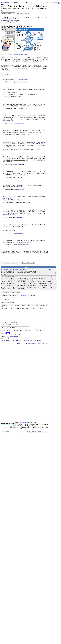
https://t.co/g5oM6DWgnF (35, 132)
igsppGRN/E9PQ (26, 13)
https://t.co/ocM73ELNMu (19, 160)
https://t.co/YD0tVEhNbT (9, 231)
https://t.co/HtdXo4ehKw (20, 175)
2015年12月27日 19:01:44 (8, 277)
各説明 (42, 308)
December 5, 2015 (19, 178)
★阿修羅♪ (3, 3)
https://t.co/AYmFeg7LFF (38, 144)
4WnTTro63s (17, 277)
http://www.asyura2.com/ (25, 425)
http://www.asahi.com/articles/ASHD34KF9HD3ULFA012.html (15, 55)
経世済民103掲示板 (37, 346)
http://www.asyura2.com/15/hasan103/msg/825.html (8, 12)
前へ (59, 4)
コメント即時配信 (16, 343)
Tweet (2, 15)
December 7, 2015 (25, 135)
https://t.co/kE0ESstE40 (23, 79)
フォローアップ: (5, 300)
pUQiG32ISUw (22, 277)
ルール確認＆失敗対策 (13, 339)
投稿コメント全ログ (6, 343)
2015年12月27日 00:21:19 (8, 269)
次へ (59, 2)
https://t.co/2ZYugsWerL (26, 242)
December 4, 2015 (26, 245)
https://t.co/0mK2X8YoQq (36, 106)
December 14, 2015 (24, 82)
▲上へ (19, 346)
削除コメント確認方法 (36, 343)
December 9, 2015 (17, 97)
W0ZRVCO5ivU (22, 270)
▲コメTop (48, 2)
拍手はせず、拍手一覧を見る (28, 263)
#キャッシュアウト (8, 131)
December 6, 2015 (36, 149)
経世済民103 (10, 3)
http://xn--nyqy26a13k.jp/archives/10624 (10, 20)
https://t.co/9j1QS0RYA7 (17, 187)
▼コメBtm (54, 2)
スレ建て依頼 (25, 343)
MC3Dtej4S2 (17, 270)
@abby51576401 (7, 142)
